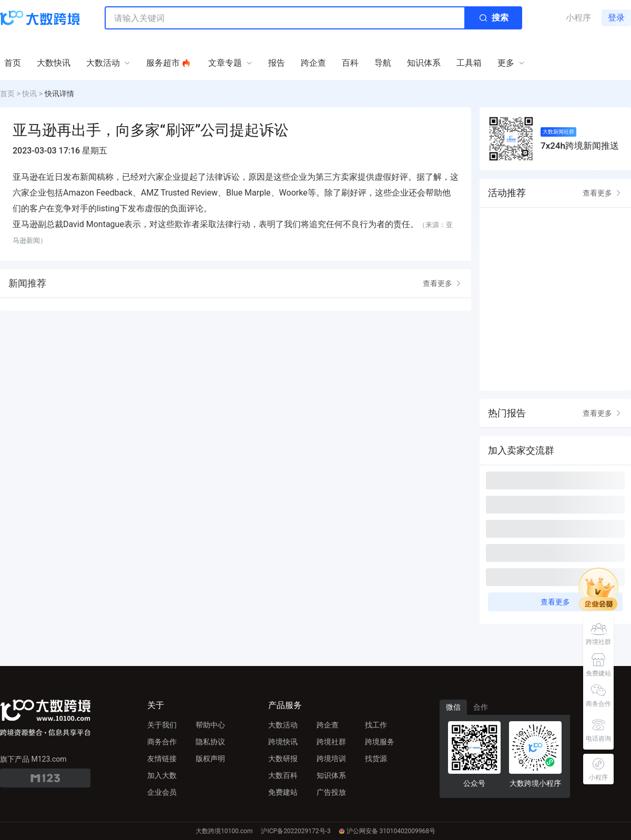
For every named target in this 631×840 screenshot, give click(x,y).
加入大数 (162, 775)
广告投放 (331, 792)
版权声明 (210, 759)
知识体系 (331, 775)
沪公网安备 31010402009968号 (387, 831)
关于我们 (162, 725)
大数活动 (283, 725)
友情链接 (162, 759)
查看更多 (443, 283)
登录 (616, 18)
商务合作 (162, 742)
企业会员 (162, 792)
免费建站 (283, 792)
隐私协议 (210, 742)
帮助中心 (210, 725)
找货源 (376, 759)
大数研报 (283, 759)
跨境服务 (380, 742)
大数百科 (283, 775)
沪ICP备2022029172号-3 (296, 831)
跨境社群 (331, 742)
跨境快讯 (283, 742)
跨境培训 (331, 759)
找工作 (376, 725)
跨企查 (328, 725)
